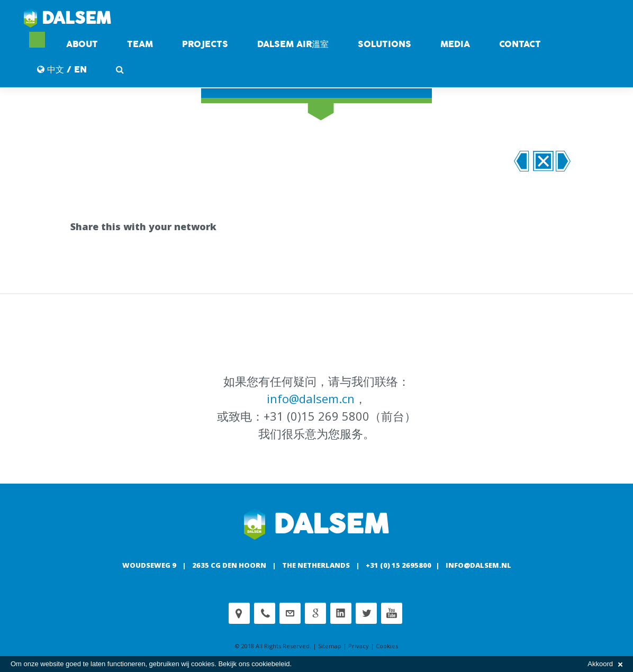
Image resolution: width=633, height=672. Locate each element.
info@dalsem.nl (478, 565)
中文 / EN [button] (62, 70)
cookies (203, 664)
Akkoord (605, 664)
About (82, 44)
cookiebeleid (270, 664)
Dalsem (67, 19)
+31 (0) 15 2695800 (399, 565)
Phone (265, 613)
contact (520, 44)
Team (140, 44)
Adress (239, 613)
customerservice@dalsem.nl (290, 613)
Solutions (385, 44)
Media (455, 44)
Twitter (366, 613)
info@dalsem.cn (311, 398)
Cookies (387, 646)
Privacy (359, 646)
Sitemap (330, 646)
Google (315, 613)
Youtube (392, 613)
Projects (205, 44)
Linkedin (341, 613)
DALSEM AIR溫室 (293, 44)
